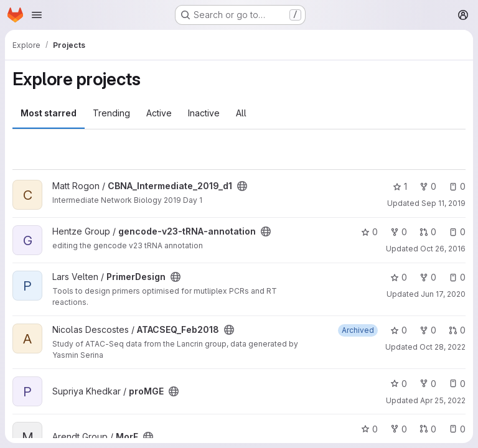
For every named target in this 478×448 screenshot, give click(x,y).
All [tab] (241, 113)
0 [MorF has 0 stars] (369, 429)
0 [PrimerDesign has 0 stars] (399, 277)
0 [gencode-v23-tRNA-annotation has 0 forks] (399, 232)
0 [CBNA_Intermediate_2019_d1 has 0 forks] (428, 186)
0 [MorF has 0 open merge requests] (428, 429)
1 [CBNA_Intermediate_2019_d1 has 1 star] (400, 186)
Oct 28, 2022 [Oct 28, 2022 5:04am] (443, 347)
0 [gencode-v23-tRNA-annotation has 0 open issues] (457, 232)
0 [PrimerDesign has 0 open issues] (457, 277)
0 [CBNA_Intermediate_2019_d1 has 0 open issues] (457, 186)
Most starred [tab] (49, 113)
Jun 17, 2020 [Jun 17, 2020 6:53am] (443, 294)
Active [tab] (159, 113)
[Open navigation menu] (37, 15)
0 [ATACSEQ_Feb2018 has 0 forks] (428, 330)
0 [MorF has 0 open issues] (457, 429)
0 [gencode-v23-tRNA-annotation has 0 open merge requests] (428, 232)
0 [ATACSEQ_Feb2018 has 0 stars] (399, 330)
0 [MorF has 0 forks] (399, 429)
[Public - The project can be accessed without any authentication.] (242, 186)
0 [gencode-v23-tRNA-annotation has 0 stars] (369, 232)
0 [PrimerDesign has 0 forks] (428, 277)
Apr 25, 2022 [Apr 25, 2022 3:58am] (443, 400)
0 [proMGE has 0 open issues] (457, 384)
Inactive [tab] (204, 113)
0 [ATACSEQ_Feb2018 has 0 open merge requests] (457, 330)
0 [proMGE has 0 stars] (399, 384)
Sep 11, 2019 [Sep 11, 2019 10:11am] (443, 203)
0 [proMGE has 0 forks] (428, 384)
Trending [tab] (111, 113)
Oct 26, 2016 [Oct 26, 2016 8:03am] (443, 249)
